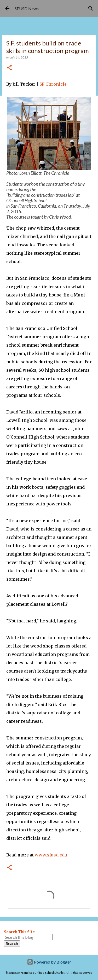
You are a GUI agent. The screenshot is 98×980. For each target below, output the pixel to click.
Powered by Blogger (49, 962)
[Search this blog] (28, 937)
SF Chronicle (53, 84)
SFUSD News (27, 8)
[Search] (91, 8)
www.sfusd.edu (51, 855)
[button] (9, 68)
